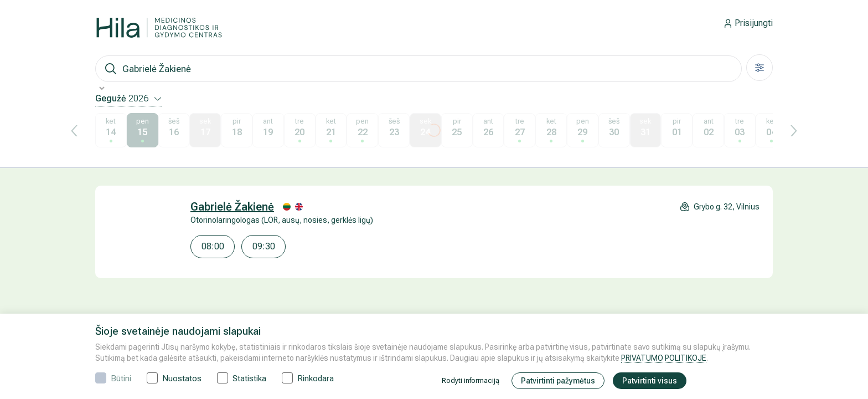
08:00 (213, 246)
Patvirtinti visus (650, 381)
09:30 (264, 246)
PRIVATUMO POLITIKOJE (664, 358)
